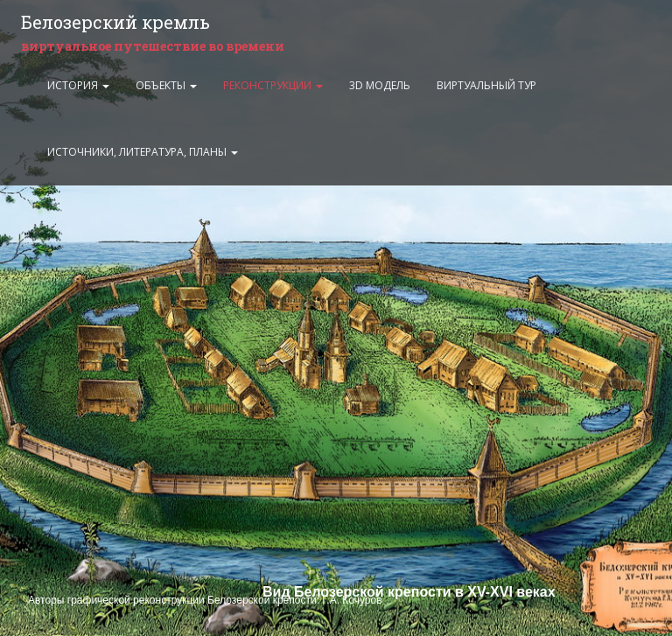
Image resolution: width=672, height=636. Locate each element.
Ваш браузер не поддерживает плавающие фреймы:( (336, 318)
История (78, 85)
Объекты (166, 85)
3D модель (380, 85)
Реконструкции (273, 85)
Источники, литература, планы (143, 152)
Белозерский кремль (115, 22)
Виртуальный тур (486, 85)
